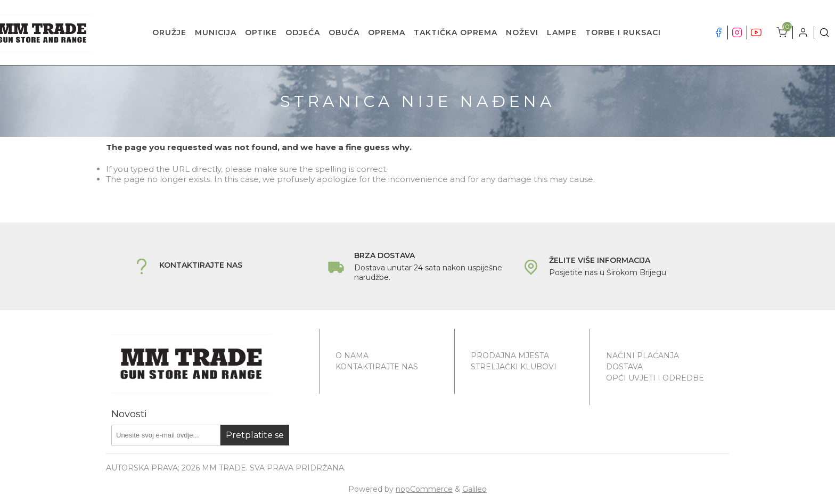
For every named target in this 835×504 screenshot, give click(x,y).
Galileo (474, 489)
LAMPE (562, 32)
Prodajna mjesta (510, 356)
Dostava (624, 367)
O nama (352, 356)
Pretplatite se (255, 435)
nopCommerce (424, 489)
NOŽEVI (522, 32)
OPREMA (387, 32)
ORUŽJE (169, 32)
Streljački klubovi (514, 367)
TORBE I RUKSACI (623, 32)
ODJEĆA (303, 32)
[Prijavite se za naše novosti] (166, 435)
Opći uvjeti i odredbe (655, 378)
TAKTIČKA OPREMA (456, 32)
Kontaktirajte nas (377, 367)
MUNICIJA (216, 32)
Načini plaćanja (642, 356)
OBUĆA (344, 32)
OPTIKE (261, 32)
